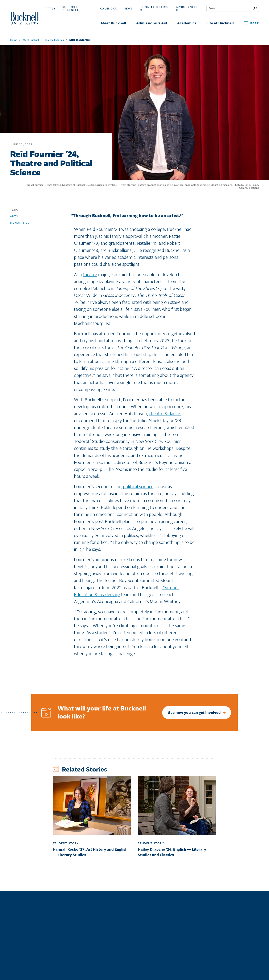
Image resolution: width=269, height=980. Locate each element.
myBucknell (187, 8)
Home (14, 40)
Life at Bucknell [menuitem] (220, 23)
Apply (51, 8)
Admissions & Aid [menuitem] (152, 23)
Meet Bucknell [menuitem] (113, 23)
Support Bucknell (71, 8)
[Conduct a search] (230, 8)
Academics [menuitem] (187, 23)
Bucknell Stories (54, 40)
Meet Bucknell (31, 40)
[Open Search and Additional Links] (251, 23)
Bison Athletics (154, 8)
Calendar (109, 8)
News (128, 8)
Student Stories (79, 40)
